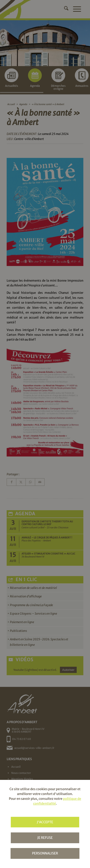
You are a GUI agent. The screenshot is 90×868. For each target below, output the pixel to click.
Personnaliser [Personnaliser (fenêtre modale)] (45, 853)
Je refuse (45, 838)
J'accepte (45, 822)
